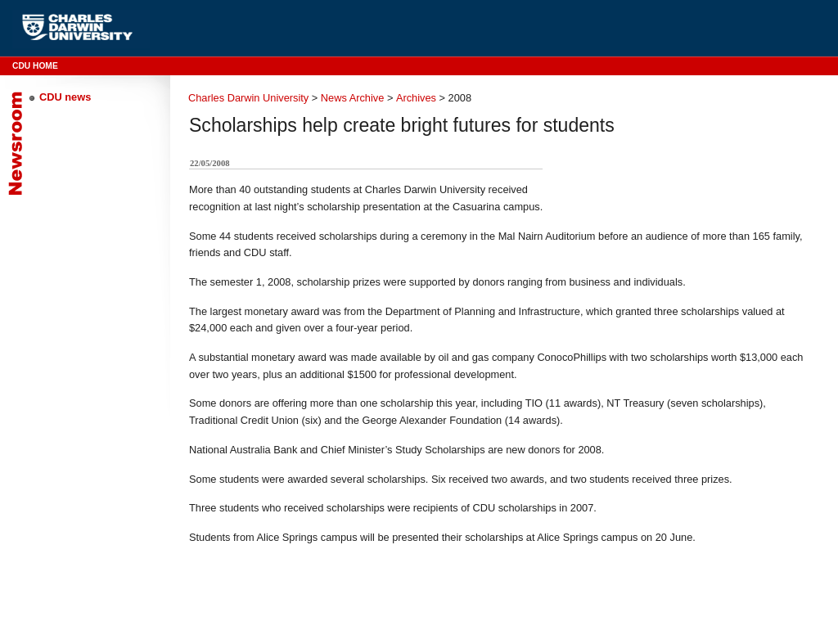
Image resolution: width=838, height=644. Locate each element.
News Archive (353, 98)
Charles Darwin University (248, 98)
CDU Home (35, 66)
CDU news (65, 97)
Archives (416, 98)
